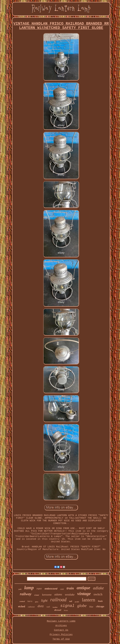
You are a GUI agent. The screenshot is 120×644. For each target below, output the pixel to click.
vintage (84, 594)
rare (39, 588)
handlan (55, 607)
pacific (77, 602)
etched (22, 606)
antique (83, 588)
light (44, 601)
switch (98, 594)
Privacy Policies (61, 635)
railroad (58, 600)
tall (71, 601)
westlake (70, 595)
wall (48, 607)
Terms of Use (61, 639)
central (22, 601)
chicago (100, 606)
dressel (58, 610)
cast (62, 589)
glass (37, 602)
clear (37, 595)
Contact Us (61, 630)
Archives (61, 626)
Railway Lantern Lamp (61, 621)
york (20, 589)
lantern (89, 600)
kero (30, 601)
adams (58, 594)
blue (91, 607)
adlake (98, 588)
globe (82, 606)
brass (66, 610)
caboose (31, 607)
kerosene (47, 595)
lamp (29, 588)
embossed (51, 589)
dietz (41, 606)
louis (100, 601)
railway (26, 594)
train (70, 588)
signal (67, 606)
